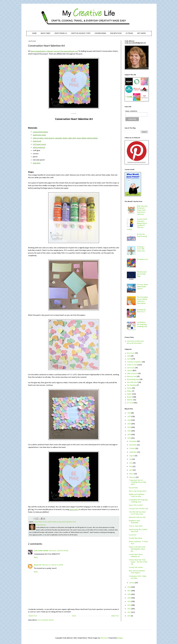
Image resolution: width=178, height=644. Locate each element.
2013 (129, 605)
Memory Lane (132, 377)
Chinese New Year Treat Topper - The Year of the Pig (138, 562)
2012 (129, 609)
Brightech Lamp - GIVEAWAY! (135, 522)
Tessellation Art (142, 259)
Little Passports (132, 374)
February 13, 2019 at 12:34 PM (53, 565)
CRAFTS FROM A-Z (61, 33)
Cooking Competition (134, 362)
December (133, 441)
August (132, 456)
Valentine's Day (71, 522)
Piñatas (129, 391)
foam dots (37, 163)
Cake (129, 356)
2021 (129, 431)
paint (63, 522)
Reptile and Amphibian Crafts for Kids (137, 495)
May (131, 467)
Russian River (133, 488)
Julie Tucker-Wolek (41, 551)
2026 (129, 413)
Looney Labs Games (136, 567)
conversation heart (40, 522)
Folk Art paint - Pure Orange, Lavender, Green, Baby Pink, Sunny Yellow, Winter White (65, 138)
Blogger (120, 638)
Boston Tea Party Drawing (142, 235)
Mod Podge (74, 510)
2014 (129, 602)
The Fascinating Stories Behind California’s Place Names (142, 300)
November (133, 445)
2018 (129, 587)
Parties (129, 388)
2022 (129, 427)
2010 (129, 616)
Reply (36, 557)
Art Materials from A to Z (141, 311)
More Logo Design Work (138, 491)
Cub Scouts (131, 368)
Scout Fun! (133, 535)
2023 (129, 424)
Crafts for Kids (52, 522)
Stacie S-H (38, 565)
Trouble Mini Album (136, 538)
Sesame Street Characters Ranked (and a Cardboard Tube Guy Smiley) (137, 224)
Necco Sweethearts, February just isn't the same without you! (54, 51)
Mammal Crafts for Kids (137, 517)
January (132, 583)
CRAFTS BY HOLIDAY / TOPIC (81, 33)
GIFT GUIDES (141, 33)
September (133, 452)
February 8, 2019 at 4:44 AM (59, 551)
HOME (34, 33)
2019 (129, 438)
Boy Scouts (131, 353)
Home (74, 616)
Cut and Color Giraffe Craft (138, 509)
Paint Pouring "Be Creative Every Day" (138, 531)
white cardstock (39, 147)
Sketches (130, 400)
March (132, 474)
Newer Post (33, 616)
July (131, 459)
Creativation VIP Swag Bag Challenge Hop (142, 324)
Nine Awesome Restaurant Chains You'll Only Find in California (142, 210)
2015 (129, 598)
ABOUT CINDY (45, 33)
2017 (129, 591)
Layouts (130, 371)
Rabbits (129, 394)
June (131, 463)
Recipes (130, 397)
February (133, 477)
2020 (129, 435)
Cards (129, 359)
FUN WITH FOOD (116, 33)
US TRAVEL (129, 33)
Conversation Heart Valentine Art (136, 556)
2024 (129, 420)
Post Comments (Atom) (46, 620)
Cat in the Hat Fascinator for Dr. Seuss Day (137, 513)
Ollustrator (104, 638)
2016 (129, 594)
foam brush (37, 141)
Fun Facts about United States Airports (142, 287)
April (131, 470)
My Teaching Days (133, 379)
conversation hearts (40, 132)
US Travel (130, 403)
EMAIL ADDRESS (131, 111)
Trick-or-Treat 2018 (136, 526)
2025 (129, 417)
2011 (129, 612)
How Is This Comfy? (136, 505)
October (132, 449)
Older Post (115, 616)
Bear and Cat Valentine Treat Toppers (137, 572)
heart (59, 522)
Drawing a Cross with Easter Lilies (141, 249)
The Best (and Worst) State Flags (142, 274)
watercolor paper (39, 135)
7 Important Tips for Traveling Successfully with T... (137, 482)
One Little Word (132, 382)
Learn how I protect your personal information (135, 342)
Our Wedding (132, 385)
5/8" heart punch (39, 144)
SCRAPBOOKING (100, 33)
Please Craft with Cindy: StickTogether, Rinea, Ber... (137, 549)
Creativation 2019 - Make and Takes (138, 577)
